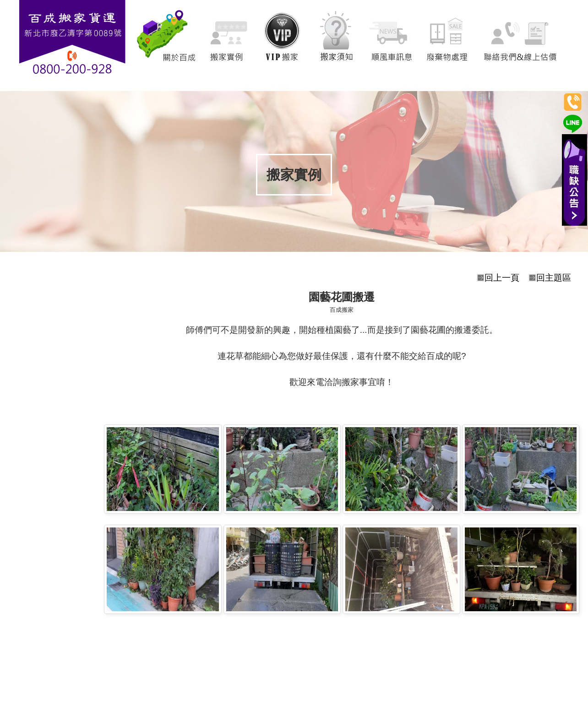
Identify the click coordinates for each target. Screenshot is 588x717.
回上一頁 (502, 278)
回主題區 (554, 278)
